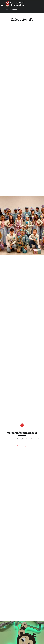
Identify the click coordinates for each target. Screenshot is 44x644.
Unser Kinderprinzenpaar (22, 433)
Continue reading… (23, 445)
